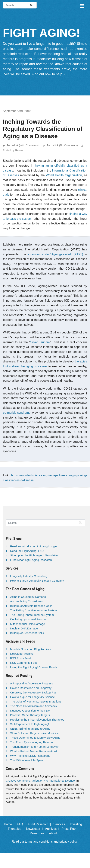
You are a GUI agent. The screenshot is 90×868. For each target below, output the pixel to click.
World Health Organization (64, 175)
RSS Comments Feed (24, 663)
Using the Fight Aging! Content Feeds (34, 667)
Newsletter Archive (22, 654)
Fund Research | (40, 824)
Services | (61, 824)
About (55, 833)
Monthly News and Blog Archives (31, 649)
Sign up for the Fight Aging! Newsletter (34, 555)
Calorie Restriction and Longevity (31, 688)
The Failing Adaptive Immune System (33, 610)
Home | (10, 824)
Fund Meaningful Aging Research (31, 560)
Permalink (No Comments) (62, 145)
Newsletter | (35, 829)
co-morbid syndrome (17, 413)
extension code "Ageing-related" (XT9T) (55, 254)
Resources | (39, 833)
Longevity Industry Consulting (29, 576)
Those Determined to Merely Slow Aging (35, 738)
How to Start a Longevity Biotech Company (37, 581)
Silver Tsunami (40, 342)
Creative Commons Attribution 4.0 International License (40, 781)
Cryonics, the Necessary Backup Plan (34, 692)
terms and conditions (39, 842)
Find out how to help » (48, 74)
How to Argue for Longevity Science (33, 697)
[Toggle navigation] (82, 5)
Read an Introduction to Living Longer (34, 546)
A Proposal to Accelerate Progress (32, 683)
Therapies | (16, 829)
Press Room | (72, 829)
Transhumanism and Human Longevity (34, 747)
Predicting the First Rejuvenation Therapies (37, 720)
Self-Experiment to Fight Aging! (30, 724)
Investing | (78, 824)
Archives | (53, 829)
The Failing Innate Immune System (32, 615)
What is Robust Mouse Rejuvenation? (34, 751)
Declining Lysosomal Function (29, 619)
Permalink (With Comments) (23, 145)
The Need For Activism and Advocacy (34, 706)
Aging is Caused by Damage (28, 597)
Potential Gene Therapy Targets (30, 715)
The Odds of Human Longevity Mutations (36, 701)
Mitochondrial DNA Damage (28, 624)
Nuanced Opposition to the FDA (30, 710)
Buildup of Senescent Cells (27, 633)
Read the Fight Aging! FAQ (27, 551)
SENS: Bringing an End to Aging (30, 729)
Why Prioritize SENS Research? (30, 756)
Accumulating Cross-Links (26, 601)
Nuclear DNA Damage (24, 628)
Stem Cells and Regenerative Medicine (34, 733)
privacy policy (68, 842)
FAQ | (22, 824)
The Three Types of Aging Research (33, 742)
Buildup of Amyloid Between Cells (31, 606)
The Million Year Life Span (26, 760)
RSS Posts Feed (21, 658)
